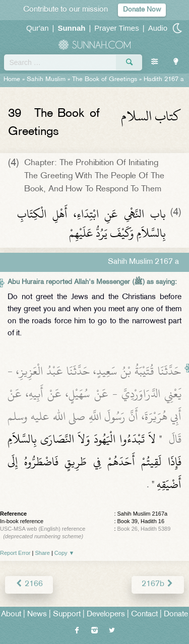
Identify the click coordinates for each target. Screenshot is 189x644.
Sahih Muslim (46, 80)
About (11, 615)
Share (43, 553)
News (37, 615)
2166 (29, 584)
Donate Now (142, 10)
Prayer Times (116, 28)
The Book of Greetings (105, 80)
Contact (144, 615)
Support (67, 615)
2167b (158, 584)
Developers (106, 615)
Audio (158, 28)
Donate (176, 615)
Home (12, 80)
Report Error (15, 553)
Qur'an (38, 28)
